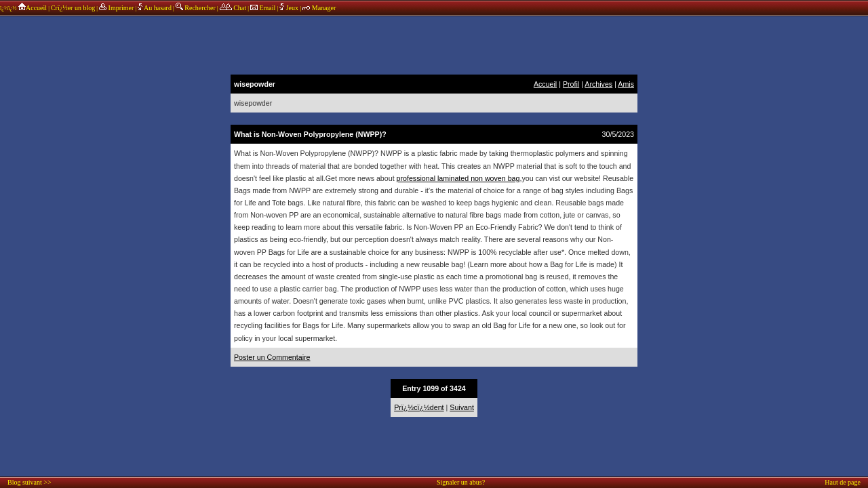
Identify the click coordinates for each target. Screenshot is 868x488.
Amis (626, 84)
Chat (233, 8)
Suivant (462, 407)
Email (263, 8)
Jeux (290, 8)
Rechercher (196, 8)
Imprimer (116, 8)
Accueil (32, 8)
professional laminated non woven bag (458, 178)
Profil (571, 84)
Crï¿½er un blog (73, 8)
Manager (319, 8)
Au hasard (155, 8)
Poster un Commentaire (272, 357)
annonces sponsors (434, 44)
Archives (598, 84)
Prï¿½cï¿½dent (419, 407)
